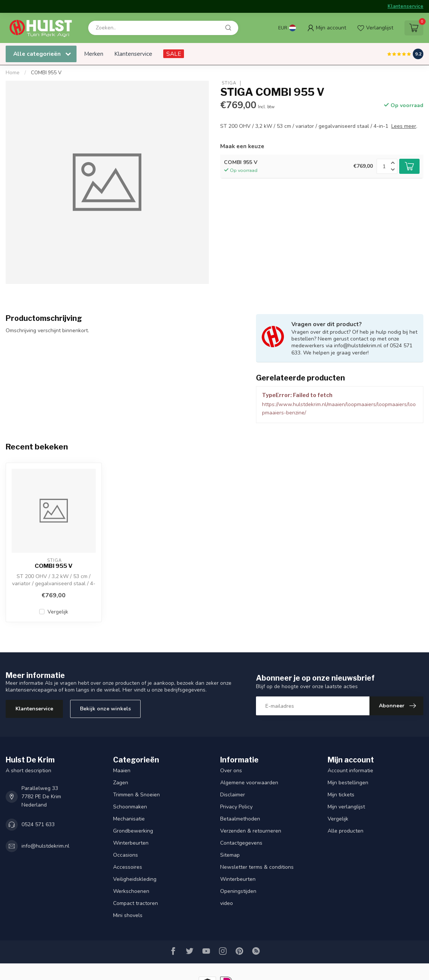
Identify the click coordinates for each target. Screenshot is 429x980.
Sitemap (230, 855)
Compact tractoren (136, 903)
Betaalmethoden (240, 819)
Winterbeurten (131, 843)
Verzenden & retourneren (251, 831)
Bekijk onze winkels (105, 709)
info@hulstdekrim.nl (45, 846)
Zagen (121, 783)
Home (13, 73)
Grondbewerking (133, 831)
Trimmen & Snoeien (136, 795)
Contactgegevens (241, 843)
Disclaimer (233, 795)
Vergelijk (58, 612)
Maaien (122, 771)
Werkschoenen (131, 891)
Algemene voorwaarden (249, 783)
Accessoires (128, 867)
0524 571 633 (38, 824)
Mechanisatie (129, 819)
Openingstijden (238, 891)
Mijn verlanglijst (346, 807)
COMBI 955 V (46, 73)
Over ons (231, 771)
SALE (174, 54)
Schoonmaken (130, 807)
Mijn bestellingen (348, 783)
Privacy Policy (236, 807)
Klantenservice (405, 6)
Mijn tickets (341, 795)
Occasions (126, 855)
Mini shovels (128, 915)
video (227, 903)
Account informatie (350, 771)
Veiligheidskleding (135, 879)
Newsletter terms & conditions (257, 867)
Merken (94, 54)
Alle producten (345, 831)
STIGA (228, 83)
